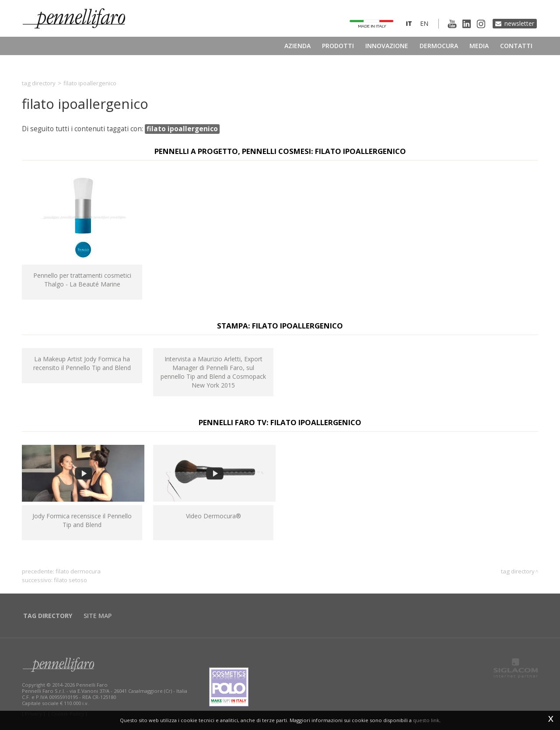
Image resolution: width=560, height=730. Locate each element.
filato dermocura (78, 571)
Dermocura (439, 46)
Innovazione (387, 46)
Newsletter (519, 23)
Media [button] (479, 46)
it (409, 23)
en (424, 23)
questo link (426, 720)
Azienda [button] (297, 46)
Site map (98, 616)
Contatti (516, 46)
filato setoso (70, 580)
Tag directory (39, 83)
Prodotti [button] (338, 46)
